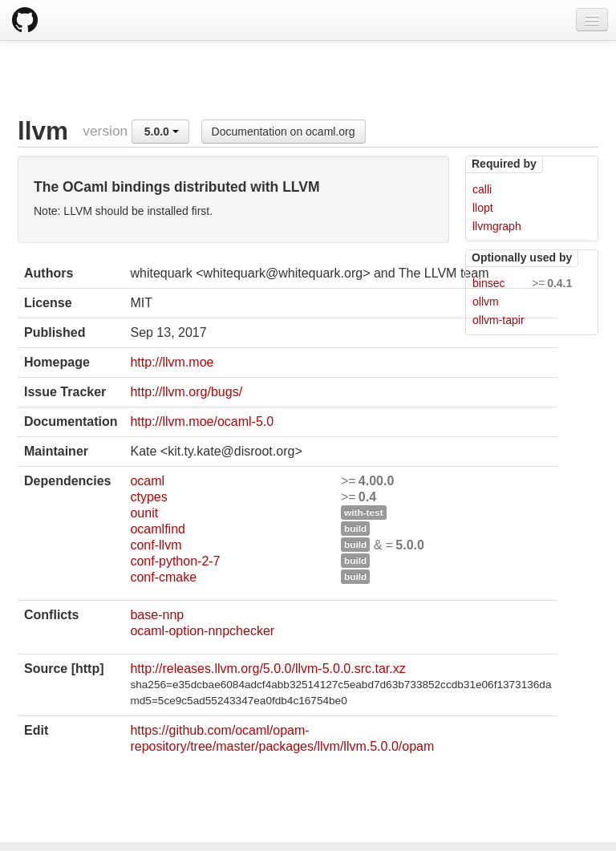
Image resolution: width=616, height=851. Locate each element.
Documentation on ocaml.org (284, 132)
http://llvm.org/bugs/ (186, 392)
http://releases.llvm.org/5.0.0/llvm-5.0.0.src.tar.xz (267, 669)
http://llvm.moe (172, 362)
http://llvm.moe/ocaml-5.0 (202, 421)
